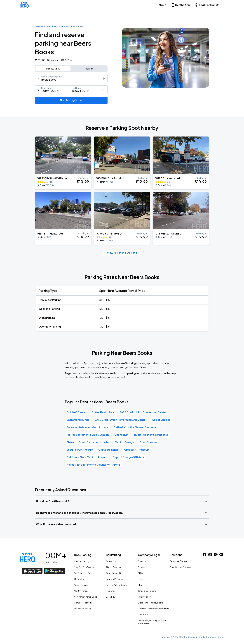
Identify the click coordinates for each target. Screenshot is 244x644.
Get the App (181, 5)
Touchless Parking (82, 609)
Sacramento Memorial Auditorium (87, 427)
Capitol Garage (124, 442)
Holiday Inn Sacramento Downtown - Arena (93, 465)
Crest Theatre (148, 442)
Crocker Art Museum (137, 450)
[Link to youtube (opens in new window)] (221, 555)
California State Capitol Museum (87, 457)
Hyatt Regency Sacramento (151, 435)
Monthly (89, 69)
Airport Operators (114, 567)
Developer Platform (179, 561)
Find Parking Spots (71, 100)
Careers (142, 567)
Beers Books (77, 26)
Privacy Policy (144, 597)
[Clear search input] (104, 79)
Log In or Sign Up (207, 5)
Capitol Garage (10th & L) (128, 457)
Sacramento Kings (78, 420)
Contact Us (143, 615)
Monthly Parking (81, 591)
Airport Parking (81, 585)
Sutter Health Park (103, 412)
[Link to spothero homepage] (27, 558)
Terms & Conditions (147, 591)
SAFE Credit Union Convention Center (143, 412)
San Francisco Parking (84, 573)
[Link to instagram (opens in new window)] (210, 555)
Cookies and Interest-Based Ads (153, 609)
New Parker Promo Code (86, 597)
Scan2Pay (110, 597)
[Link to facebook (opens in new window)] (204, 555)
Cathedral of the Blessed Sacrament (136, 427)
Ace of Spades (161, 420)
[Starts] (71, 90)
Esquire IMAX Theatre (80, 450)
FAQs (140, 573)
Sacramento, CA (42, 26)
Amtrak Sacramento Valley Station (88, 435)
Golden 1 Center (76, 412)
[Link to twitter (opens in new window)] (216, 555)
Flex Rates (111, 591)
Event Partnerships (115, 573)
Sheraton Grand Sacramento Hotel (88, 442)
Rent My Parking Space (116, 585)
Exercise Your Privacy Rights (151, 603)
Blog (140, 585)
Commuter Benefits (83, 603)
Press (141, 579)
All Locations (80, 579)
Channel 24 (121, 435)
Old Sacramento (108, 450)
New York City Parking (84, 567)
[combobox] (71, 79)
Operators (111, 561)
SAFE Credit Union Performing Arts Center (121, 420)
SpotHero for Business (180, 567)
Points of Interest (61, 26)
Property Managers (115, 579)
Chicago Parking (82, 561)
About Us (142, 561)
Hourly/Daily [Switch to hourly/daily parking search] (53, 69)
